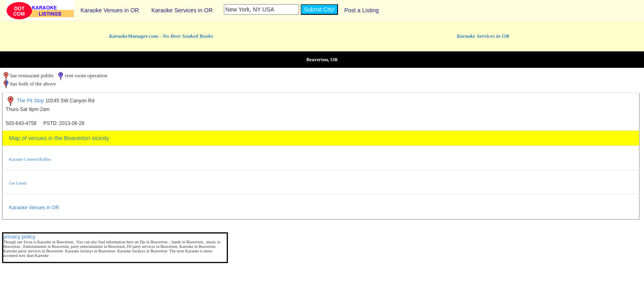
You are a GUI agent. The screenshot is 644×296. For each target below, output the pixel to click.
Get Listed (18, 183)
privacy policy (19, 237)
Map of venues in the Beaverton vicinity (59, 138)
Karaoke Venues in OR (110, 10)
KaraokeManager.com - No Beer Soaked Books (161, 36)
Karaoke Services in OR (182, 10)
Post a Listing (361, 10)
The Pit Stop (30, 101)
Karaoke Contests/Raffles (30, 159)
